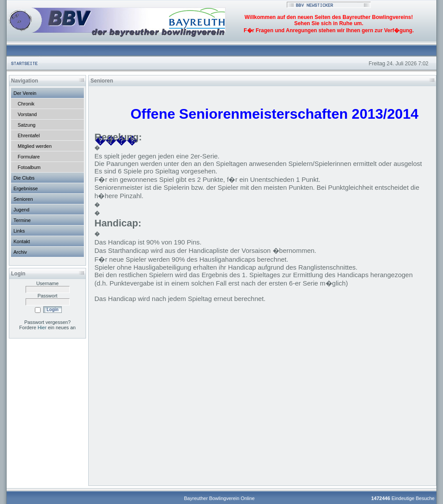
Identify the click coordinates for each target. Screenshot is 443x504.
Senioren (23, 199)
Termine (22, 220)
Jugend (22, 210)
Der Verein (25, 93)
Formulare (29, 157)
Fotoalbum (29, 167)
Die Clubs (24, 178)
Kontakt (22, 241)
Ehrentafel (29, 135)
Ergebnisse (26, 188)
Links (19, 231)
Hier (42, 327)
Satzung (26, 125)
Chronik (26, 104)
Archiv (21, 252)
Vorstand (27, 114)
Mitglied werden (35, 146)
